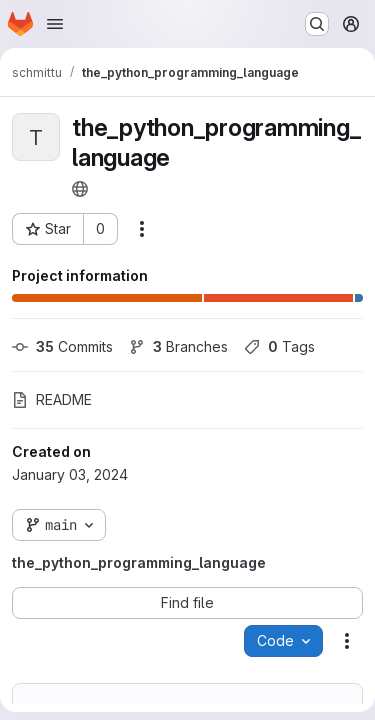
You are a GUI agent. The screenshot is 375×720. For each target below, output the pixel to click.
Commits (62, 346)
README (52, 399)
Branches (178, 346)
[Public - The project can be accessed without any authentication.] (80, 189)
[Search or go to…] (317, 24)
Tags (279, 346)
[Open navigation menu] (55, 24)
